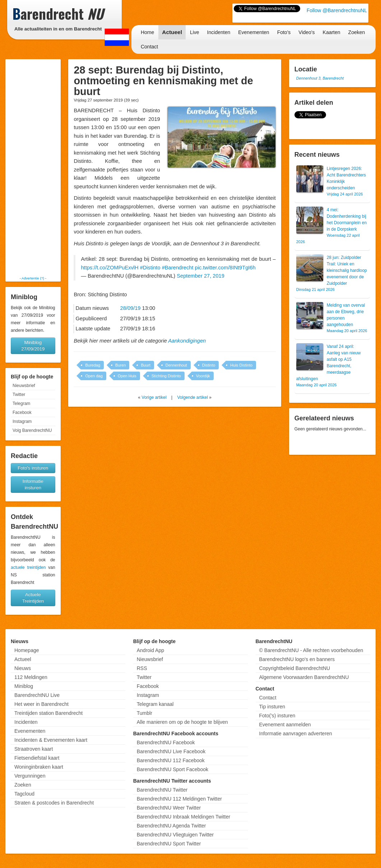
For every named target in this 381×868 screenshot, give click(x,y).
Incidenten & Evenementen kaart (51, 740)
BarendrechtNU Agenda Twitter (171, 826)
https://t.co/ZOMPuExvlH (110, 268)
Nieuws (23, 668)
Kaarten (332, 32)
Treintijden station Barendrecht (48, 713)
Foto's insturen (33, 468)
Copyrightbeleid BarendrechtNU (295, 668)
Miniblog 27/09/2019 (33, 346)
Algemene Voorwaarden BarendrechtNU (304, 677)
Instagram (22, 421)
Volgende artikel (192, 397)
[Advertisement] (33, 168)
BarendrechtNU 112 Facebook (171, 760)
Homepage (27, 650)
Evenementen (254, 32)
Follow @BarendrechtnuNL (337, 10)
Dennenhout (176, 365)
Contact (149, 47)
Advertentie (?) (33, 278)
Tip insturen (272, 707)
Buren (120, 365)
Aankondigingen (187, 341)
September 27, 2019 (201, 276)
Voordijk (203, 376)
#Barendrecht (178, 268)
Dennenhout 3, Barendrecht (320, 78)
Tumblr (145, 713)
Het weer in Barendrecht (41, 704)
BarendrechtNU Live (37, 695)
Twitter (19, 395)
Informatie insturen (33, 484)
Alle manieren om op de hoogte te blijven (182, 722)
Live (195, 32)
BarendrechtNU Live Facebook (171, 751)
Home (147, 32)
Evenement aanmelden (285, 725)
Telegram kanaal (155, 704)
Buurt (145, 365)
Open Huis (127, 376)
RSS (142, 668)
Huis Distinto (241, 365)
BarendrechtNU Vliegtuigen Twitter (175, 835)
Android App (150, 650)
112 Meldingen (31, 677)
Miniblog (24, 686)
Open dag (94, 376)
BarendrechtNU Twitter (162, 790)
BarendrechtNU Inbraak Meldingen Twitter (183, 817)
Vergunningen (30, 776)
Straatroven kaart (34, 749)
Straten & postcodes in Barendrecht (54, 803)
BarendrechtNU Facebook (166, 742)
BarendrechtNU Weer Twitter (169, 808)
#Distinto (150, 268)
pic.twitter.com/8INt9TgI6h (225, 268)
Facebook (22, 412)
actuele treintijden (28, 567)
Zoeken (357, 32)
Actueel (172, 32)
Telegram (21, 404)
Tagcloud (24, 794)
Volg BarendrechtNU (32, 430)
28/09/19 (131, 308)
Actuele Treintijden (33, 598)
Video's (306, 32)
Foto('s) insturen (277, 716)
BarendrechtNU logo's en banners (297, 659)
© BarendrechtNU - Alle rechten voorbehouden (311, 650)
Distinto (209, 365)
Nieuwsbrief (24, 386)
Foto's (284, 32)
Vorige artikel (154, 397)
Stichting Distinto (166, 376)
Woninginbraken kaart (39, 767)
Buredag (93, 365)
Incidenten (219, 32)
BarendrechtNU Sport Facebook (173, 769)
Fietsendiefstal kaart (37, 758)
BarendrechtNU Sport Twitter (169, 844)
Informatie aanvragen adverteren (296, 733)
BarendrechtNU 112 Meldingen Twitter (179, 799)
